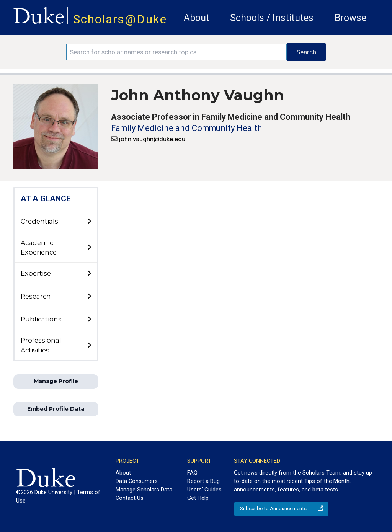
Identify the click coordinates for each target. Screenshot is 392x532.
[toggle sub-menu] (89, 222)
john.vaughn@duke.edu (152, 139)
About (197, 18)
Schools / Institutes (272, 18)
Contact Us (130, 498)
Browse (350, 18)
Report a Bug (203, 481)
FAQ (192, 473)
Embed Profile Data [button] (56, 409)
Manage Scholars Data (144, 490)
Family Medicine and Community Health (186, 128)
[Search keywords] (176, 52)
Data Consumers (137, 481)
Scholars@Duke (120, 19)
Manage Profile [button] (56, 381)
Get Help (198, 498)
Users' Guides (204, 490)
